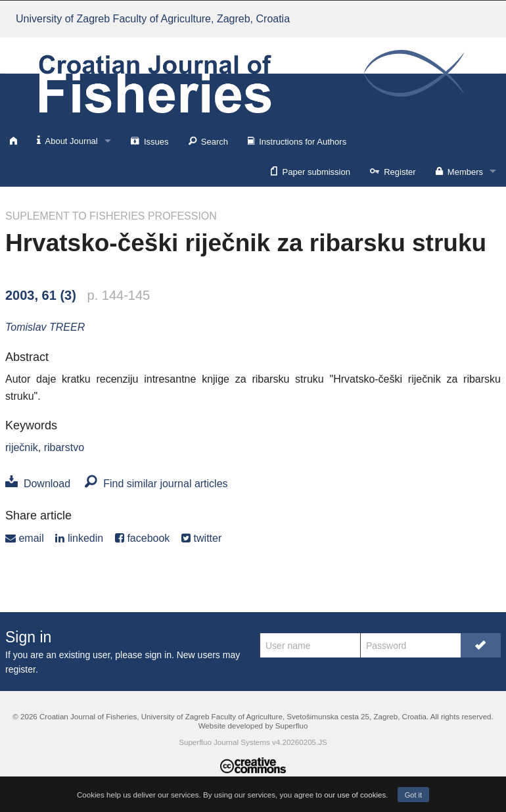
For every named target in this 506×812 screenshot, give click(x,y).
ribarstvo (64, 447)
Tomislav (45, 327)
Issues (150, 141)
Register (393, 171)
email (25, 538)
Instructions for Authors (297, 141)
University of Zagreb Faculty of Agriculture (153, 19)
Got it (413, 795)
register (20, 669)
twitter (201, 538)
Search (208, 141)
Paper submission (310, 171)
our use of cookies (355, 795)
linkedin (79, 538)
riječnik (22, 447)
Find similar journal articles (156, 484)
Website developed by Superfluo (253, 726)
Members (459, 171)
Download (38, 484)
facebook (142, 538)
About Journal (67, 140)
